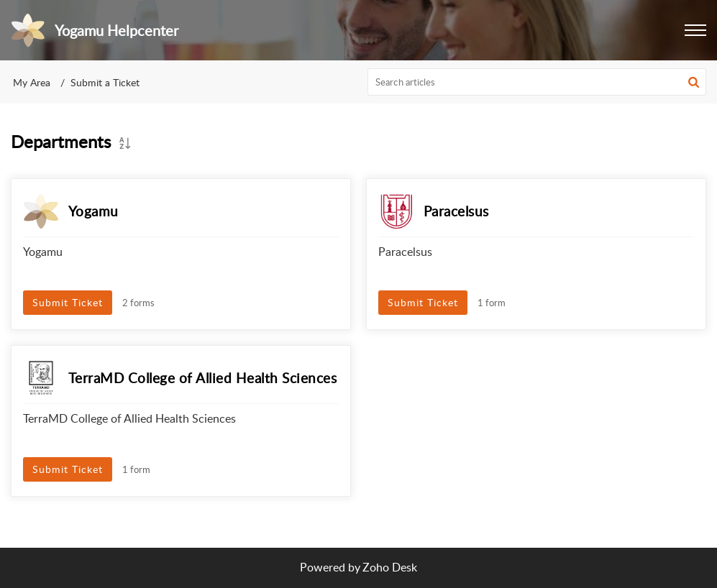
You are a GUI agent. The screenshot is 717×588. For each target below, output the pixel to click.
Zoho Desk (390, 567)
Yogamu (93, 211)
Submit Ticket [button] (68, 302)
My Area (32, 82)
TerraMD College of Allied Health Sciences (203, 378)
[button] (694, 82)
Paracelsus (456, 211)
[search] (537, 82)
